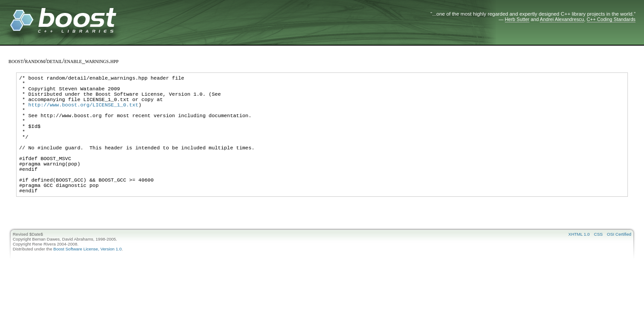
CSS (598, 264)
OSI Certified (619, 264)
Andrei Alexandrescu (562, 19)
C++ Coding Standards (611, 19)
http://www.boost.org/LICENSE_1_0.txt (83, 112)
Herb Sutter (517, 19)
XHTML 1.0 (579, 264)
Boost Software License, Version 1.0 (87, 278)
